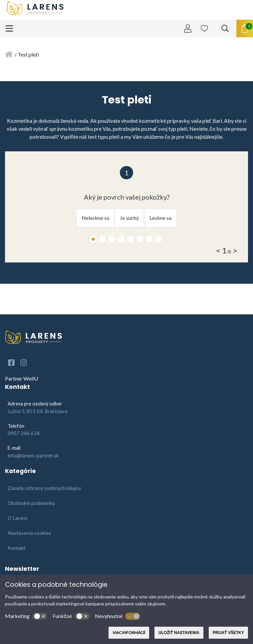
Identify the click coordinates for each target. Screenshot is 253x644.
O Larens (18, 518)
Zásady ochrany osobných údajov (44, 488)
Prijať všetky (228, 633)
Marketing (26, 616)
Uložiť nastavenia (179, 633)
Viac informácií (129, 633)
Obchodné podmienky (31, 503)
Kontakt (17, 548)
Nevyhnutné (118, 616)
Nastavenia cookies (29, 533)
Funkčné (71, 616)
